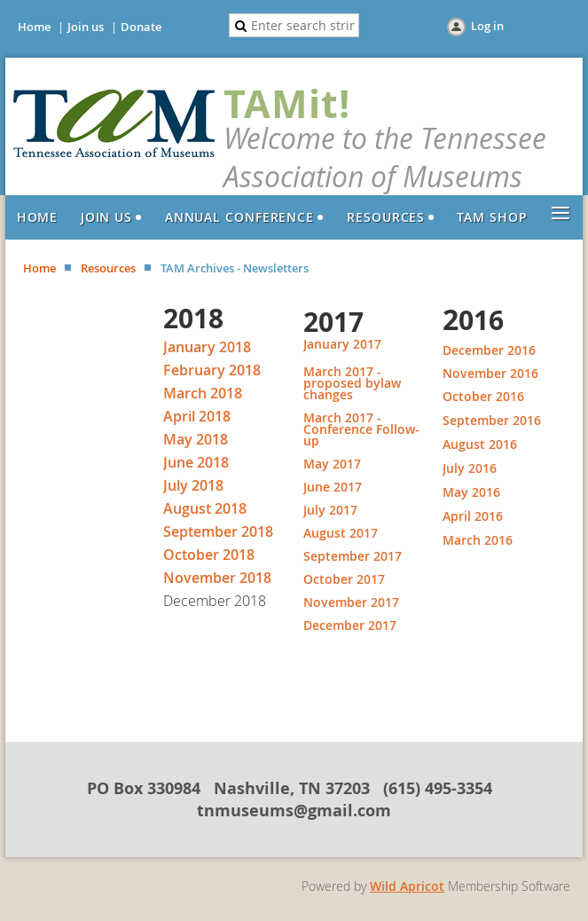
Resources (108, 268)
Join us (86, 27)
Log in (487, 26)
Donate (141, 27)
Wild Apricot (407, 886)
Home (34, 27)
